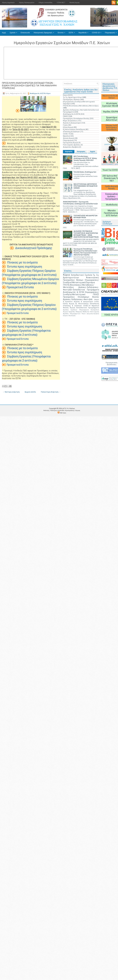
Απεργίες (79, 312)
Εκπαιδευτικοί (77, 275)
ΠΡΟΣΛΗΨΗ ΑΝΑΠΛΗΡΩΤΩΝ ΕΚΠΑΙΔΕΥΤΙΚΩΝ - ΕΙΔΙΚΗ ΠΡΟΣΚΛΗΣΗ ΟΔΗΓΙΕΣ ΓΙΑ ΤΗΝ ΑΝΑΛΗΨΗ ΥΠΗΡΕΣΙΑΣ (29, 86)
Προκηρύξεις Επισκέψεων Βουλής (76, 118)
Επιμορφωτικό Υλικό (78, 314)
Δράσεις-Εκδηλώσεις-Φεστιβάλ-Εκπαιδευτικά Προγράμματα (81, 289)
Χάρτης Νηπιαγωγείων (27, 3)
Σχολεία (14, 32)
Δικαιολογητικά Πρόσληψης (33, 248)
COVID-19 (97, 32)
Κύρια (48, 93)
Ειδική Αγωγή (68, 127)
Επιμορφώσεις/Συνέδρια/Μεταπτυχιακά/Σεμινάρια (81, 281)
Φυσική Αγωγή (74, 3)
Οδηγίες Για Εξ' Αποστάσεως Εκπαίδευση (112, 128)
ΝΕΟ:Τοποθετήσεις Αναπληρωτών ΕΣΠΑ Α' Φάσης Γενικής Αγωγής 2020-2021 (85, 158)
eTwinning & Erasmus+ (71, 132)
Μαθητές (86, 312)
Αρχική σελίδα (30, 392)
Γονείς (65, 125)
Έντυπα (62, 32)
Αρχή (4, 33)
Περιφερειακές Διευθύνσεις (112, 364)
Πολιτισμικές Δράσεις (72, 145)
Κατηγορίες (81, 152)
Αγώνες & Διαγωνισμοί (72, 123)
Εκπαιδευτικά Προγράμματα (88, 308)
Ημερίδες (72, 312)
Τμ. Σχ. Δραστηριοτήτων (72, 97)
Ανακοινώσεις (93, 278)
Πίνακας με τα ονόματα (22, 262)
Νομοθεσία (84, 32)
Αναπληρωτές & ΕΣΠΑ (38, 93)
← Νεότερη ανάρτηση (11, 392)
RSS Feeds (63, 413)
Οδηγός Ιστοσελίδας (45, 3)
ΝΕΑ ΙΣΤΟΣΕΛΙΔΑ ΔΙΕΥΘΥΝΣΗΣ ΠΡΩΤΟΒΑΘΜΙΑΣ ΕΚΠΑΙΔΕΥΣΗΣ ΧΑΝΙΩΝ (86, 186)
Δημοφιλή (69, 152)
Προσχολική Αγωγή (70, 143)
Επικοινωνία (25, 33)
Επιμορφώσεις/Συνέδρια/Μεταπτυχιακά (81, 293)
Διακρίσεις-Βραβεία (71, 147)
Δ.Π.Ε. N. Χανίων (69, 408)
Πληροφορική (68, 140)
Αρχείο (93, 152)
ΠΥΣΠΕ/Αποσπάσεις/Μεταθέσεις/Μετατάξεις (81, 106)
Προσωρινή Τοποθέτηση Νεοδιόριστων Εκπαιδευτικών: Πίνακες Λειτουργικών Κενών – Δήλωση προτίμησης (86, 252)
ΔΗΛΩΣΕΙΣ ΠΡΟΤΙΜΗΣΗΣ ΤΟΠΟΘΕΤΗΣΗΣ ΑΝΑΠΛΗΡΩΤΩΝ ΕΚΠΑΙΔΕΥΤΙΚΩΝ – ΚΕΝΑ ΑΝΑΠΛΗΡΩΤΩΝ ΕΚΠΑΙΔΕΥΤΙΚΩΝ (86, 234)
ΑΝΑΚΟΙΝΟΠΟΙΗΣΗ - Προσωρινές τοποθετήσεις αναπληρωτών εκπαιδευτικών (80, 203)
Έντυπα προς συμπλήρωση (24, 267)
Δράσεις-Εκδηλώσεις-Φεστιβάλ (78, 299)
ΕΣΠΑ (73, 32)
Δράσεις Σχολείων (70, 310)
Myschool (67, 136)
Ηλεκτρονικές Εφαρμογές (45, 32)
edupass (66, 316)
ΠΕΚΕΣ (65, 116)
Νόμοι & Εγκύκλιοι (70, 121)
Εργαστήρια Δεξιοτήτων (112, 119)
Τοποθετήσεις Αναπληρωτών (85, 172)
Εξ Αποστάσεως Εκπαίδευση (74, 129)
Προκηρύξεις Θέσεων (71, 99)
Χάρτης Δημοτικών (8, 3)
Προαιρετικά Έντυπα (20, 287)
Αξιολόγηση (72, 316)
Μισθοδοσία (112, 205)
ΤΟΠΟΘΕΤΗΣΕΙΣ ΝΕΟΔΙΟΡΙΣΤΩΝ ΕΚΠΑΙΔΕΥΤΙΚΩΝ (85, 217)
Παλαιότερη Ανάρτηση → (51, 392)
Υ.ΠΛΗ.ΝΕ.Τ (61, 3)
